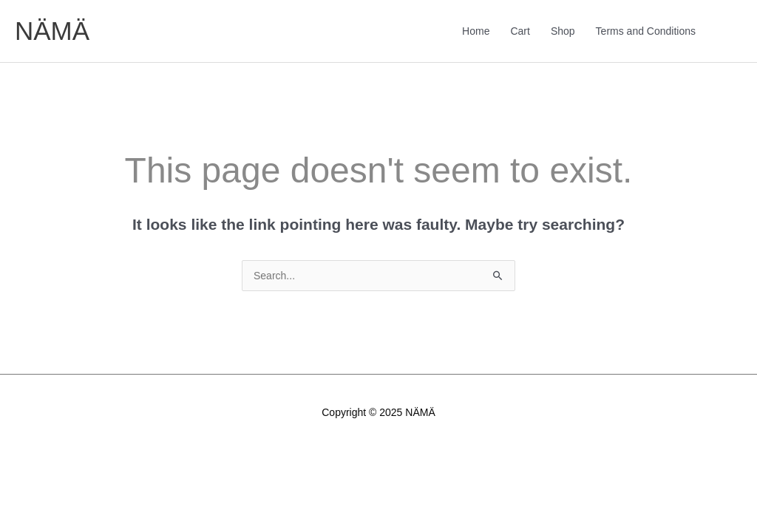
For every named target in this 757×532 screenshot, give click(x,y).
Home (476, 31)
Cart (520, 31)
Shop (563, 31)
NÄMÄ (52, 31)
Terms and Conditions (646, 31)
